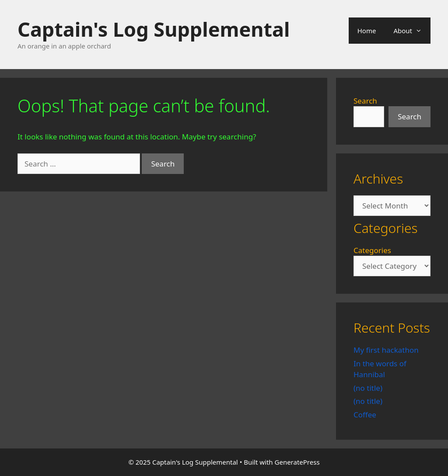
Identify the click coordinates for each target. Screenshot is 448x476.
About (412, 31)
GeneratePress (297, 462)
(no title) (368, 388)
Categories (372, 250)
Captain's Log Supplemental (154, 29)
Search (365, 101)
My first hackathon (386, 350)
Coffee (365, 415)
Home (367, 31)
